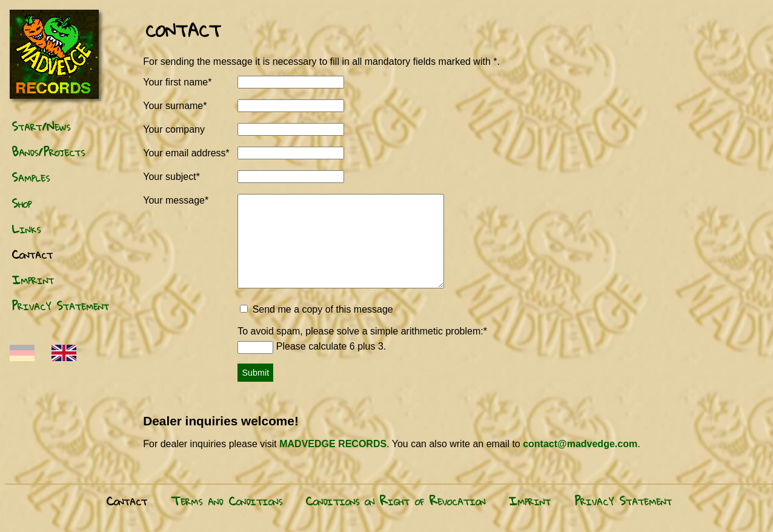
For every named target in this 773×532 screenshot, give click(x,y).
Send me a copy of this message (323, 309)
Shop (22, 203)
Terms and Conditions (227, 500)
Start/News (41, 126)
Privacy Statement (60, 305)
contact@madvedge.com (580, 444)
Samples (31, 177)
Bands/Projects (48, 151)
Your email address (186, 153)
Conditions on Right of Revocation (395, 500)
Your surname (175, 106)
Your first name (177, 82)
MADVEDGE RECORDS (333, 444)
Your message (176, 200)
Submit (255, 373)
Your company (174, 129)
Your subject (171, 177)
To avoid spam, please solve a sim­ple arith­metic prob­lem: (362, 331)
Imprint (33, 279)
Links (26, 228)
